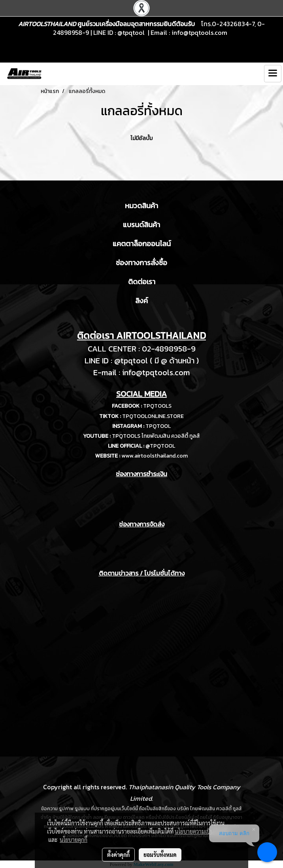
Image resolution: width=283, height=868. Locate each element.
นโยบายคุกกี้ (74, 840)
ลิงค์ (141, 301)
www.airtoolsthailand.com (155, 456)
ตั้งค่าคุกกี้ (118, 855)
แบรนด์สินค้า (141, 225)
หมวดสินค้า (141, 206)
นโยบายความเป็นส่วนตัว (202, 831)
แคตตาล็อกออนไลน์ (142, 244)
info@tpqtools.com (199, 32)
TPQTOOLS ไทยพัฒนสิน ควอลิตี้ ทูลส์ (156, 436)
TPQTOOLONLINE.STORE (153, 416)
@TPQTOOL (160, 446)
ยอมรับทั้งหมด (160, 855)
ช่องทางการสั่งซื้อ (141, 263)
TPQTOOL (158, 426)
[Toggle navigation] (273, 74)
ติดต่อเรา (142, 282)
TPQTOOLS (157, 406)
